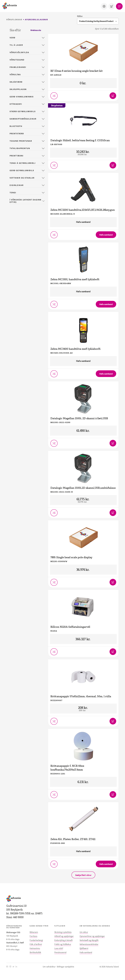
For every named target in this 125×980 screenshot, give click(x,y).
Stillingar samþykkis (65, 967)
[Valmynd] (119, 6)
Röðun (80, 16)
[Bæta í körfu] (113, 96)
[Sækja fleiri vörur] (83, 875)
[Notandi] (104, 6)
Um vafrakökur (49, 967)
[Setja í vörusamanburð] (54, 96)
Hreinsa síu (36, 30)
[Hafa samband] (106, 235)
